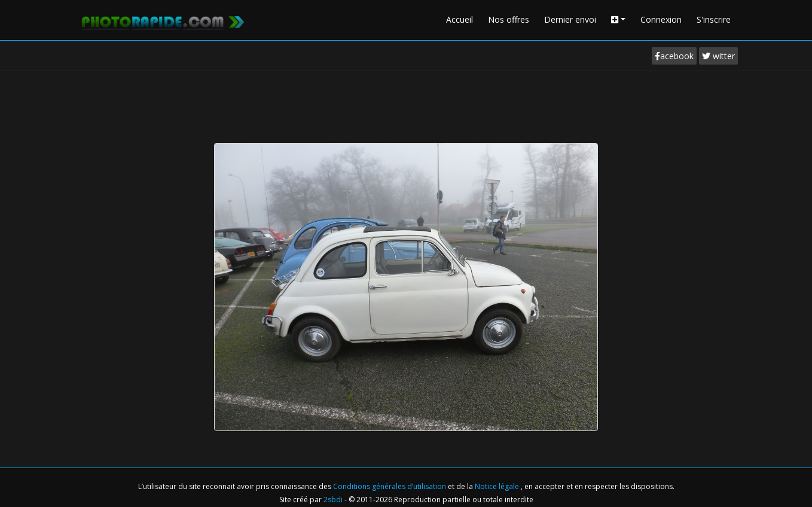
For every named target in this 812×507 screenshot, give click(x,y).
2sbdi (333, 500)
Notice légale (498, 486)
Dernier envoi (570, 19)
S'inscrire (714, 19)
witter (718, 56)
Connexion (661, 19)
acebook (674, 56)
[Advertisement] (406, 104)
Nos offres (509, 19)
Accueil (460, 19)
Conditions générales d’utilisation (390, 486)
